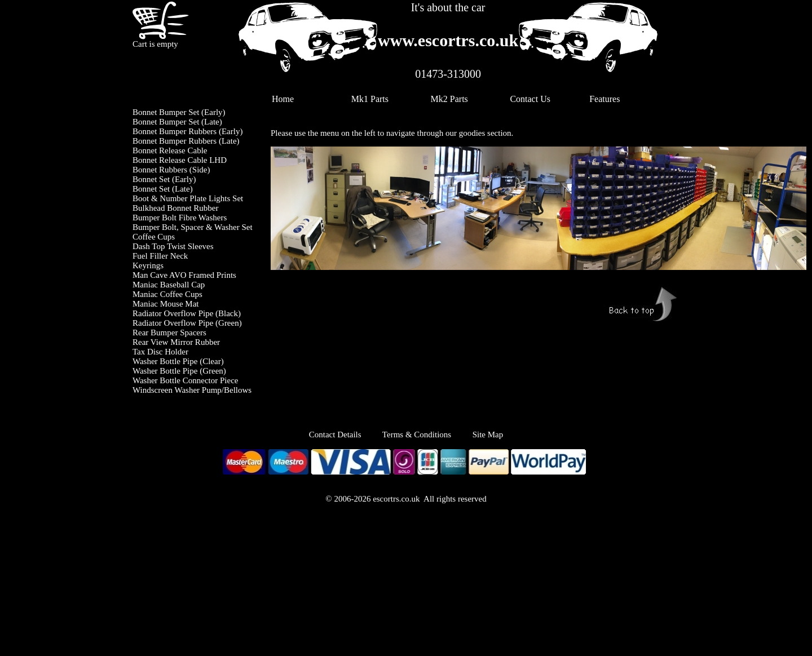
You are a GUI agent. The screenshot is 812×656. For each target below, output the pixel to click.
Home (283, 99)
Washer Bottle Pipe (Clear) (178, 361)
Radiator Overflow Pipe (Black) (187, 313)
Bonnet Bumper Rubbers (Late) (186, 141)
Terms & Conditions (417, 435)
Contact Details (346, 435)
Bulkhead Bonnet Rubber (175, 208)
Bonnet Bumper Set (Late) (177, 122)
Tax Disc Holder (160, 352)
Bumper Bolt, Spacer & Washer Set (193, 227)
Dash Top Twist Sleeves (173, 246)
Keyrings (148, 265)
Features (604, 99)
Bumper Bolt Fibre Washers (180, 218)
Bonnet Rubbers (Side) (171, 170)
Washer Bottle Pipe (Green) (179, 371)
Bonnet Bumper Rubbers (175, 131)
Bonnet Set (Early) (164, 179)
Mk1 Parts (370, 99)
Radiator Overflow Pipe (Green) (187, 323)
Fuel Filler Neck (160, 256)
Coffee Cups (154, 237)
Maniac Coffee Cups (167, 294)
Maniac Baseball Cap (169, 285)
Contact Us (530, 99)
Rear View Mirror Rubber (176, 342)
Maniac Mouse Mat (166, 304)
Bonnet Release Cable (170, 150)
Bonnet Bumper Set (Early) (179, 112)
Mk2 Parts (449, 99)
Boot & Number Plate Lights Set (188, 198)
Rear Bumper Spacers (169, 333)
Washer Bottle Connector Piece (186, 380)
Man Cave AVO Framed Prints (184, 275)
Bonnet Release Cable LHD (180, 160)
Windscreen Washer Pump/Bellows (192, 390)
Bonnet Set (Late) (163, 189)
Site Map (488, 435)
